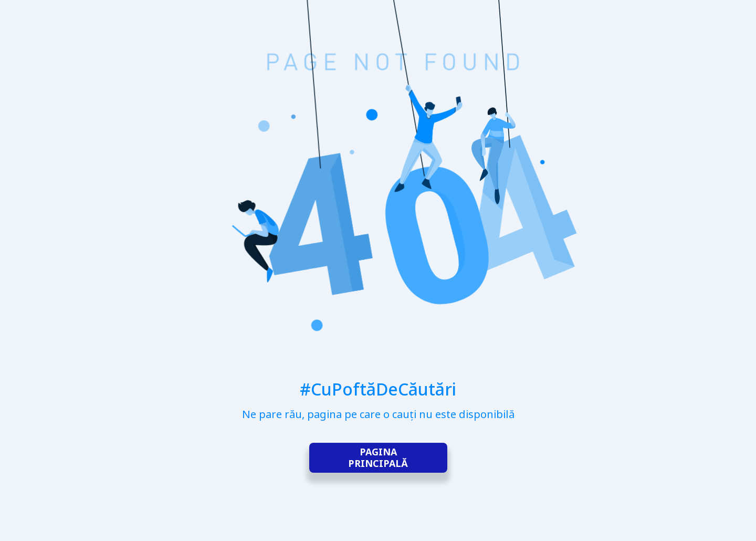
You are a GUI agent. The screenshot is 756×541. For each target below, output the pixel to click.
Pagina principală (378, 458)
